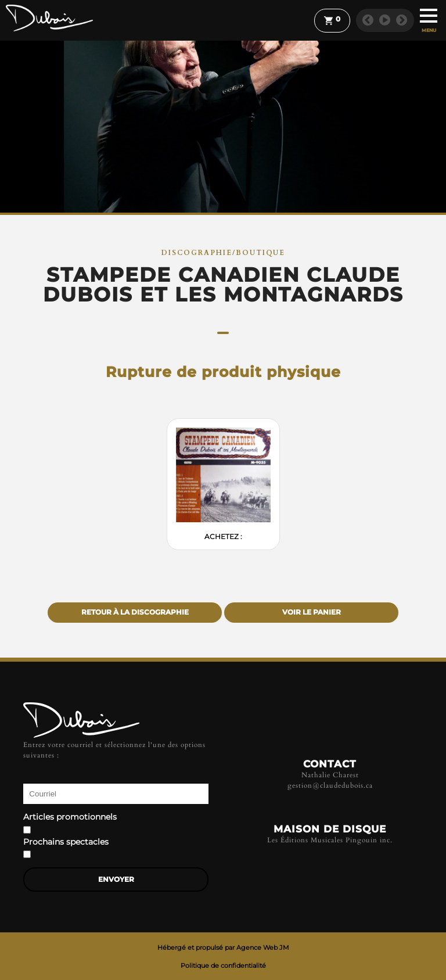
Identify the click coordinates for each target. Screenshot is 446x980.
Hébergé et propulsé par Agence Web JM (223, 947)
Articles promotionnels (70, 817)
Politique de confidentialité (223, 965)
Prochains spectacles (66, 842)
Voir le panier (312, 612)
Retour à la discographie (135, 612)
